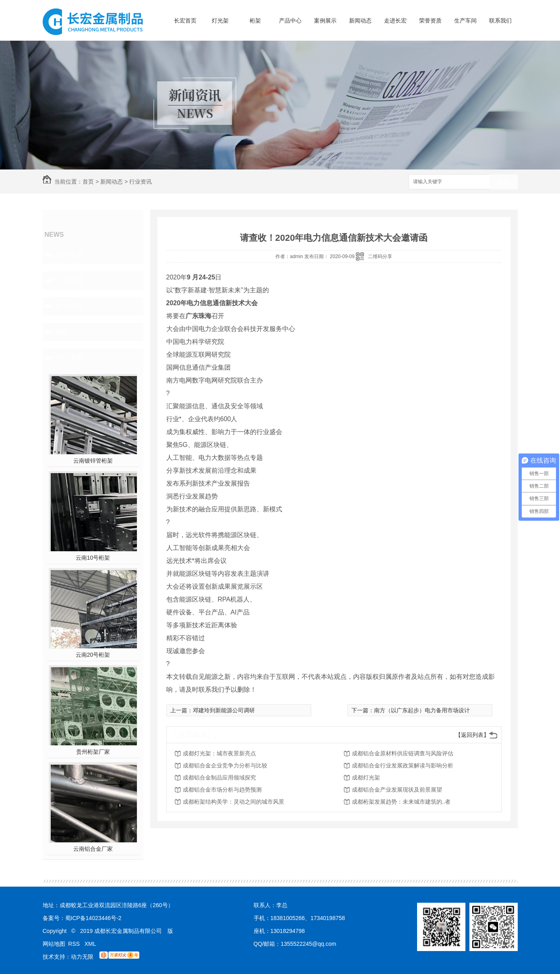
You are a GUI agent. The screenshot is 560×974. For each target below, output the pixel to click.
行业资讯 (141, 182)
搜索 (504, 182)
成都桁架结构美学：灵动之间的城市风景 (234, 802)
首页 (88, 182)
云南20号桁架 (93, 655)
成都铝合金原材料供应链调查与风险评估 (403, 753)
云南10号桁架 (93, 558)
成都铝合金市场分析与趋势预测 (222, 790)
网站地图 (54, 944)
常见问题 (69, 306)
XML (90, 944)
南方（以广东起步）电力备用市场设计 (422, 710)
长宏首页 (185, 21)
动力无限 (82, 957)
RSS (75, 944)
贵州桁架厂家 (93, 752)
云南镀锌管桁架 (93, 461)
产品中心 (290, 21)
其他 (62, 332)
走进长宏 (395, 21)
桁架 (255, 21)
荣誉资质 (430, 21)
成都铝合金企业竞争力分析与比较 (225, 765)
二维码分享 (380, 256)
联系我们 (500, 21)
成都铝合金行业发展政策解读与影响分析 (403, 765)
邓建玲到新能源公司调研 (224, 710)
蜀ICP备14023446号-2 (93, 918)
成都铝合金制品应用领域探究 (219, 778)
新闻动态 (360, 21)
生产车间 (465, 21)
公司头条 (69, 254)
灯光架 (220, 21)
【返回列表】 (472, 735)
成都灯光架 (366, 778)
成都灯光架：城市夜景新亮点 (219, 753)
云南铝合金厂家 (93, 849)
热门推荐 (69, 358)
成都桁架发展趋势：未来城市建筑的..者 (401, 802)
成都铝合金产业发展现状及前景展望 (397, 790)
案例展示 (325, 21)
